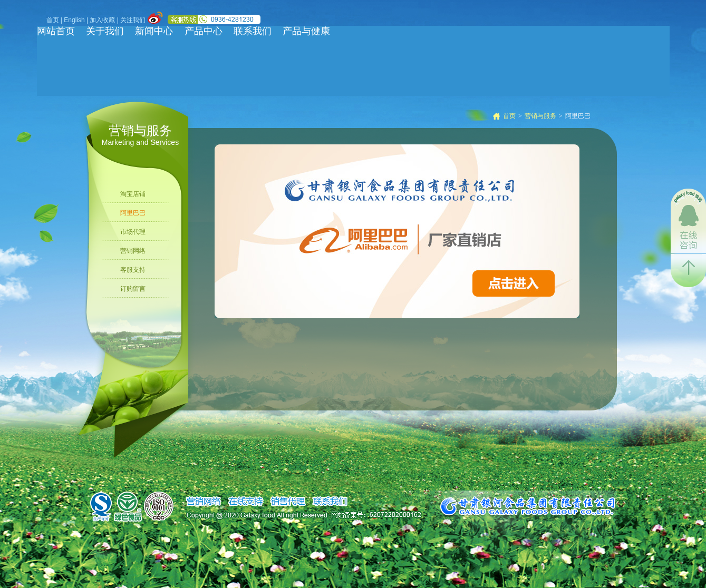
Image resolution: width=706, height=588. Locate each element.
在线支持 (245, 502)
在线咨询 (688, 221)
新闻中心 (154, 31)
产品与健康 (306, 31)
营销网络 (133, 251)
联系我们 (253, 31)
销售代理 (288, 502)
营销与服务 (540, 116)
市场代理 (133, 232)
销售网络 (203, 502)
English (74, 20)
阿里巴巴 (133, 213)
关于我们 (105, 31)
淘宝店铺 (133, 194)
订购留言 (133, 289)
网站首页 (56, 31)
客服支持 (133, 270)
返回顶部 (688, 271)
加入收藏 (102, 20)
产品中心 (204, 31)
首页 (53, 20)
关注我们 (133, 20)
